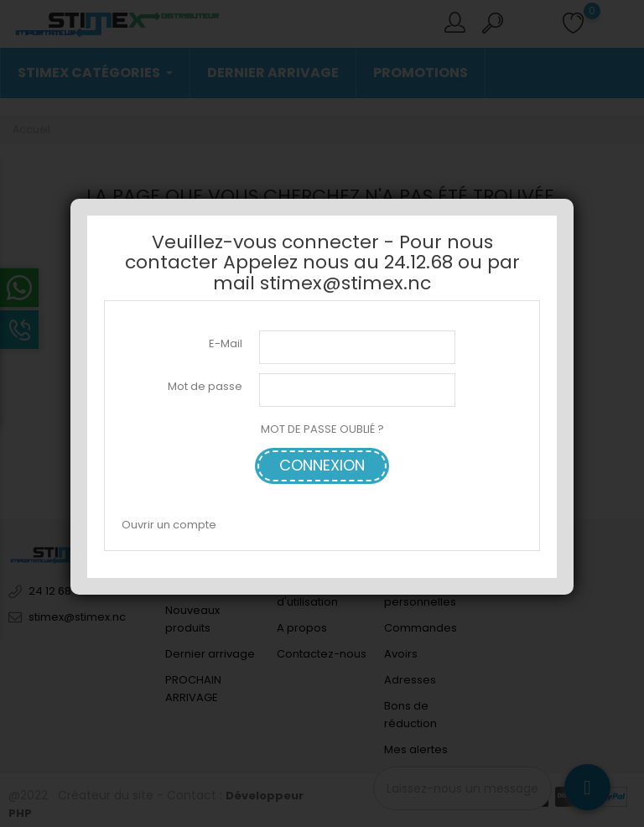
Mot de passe (205, 386)
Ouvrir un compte (169, 525)
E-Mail (226, 343)
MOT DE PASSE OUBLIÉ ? (322, 429)
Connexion (322, 465)
